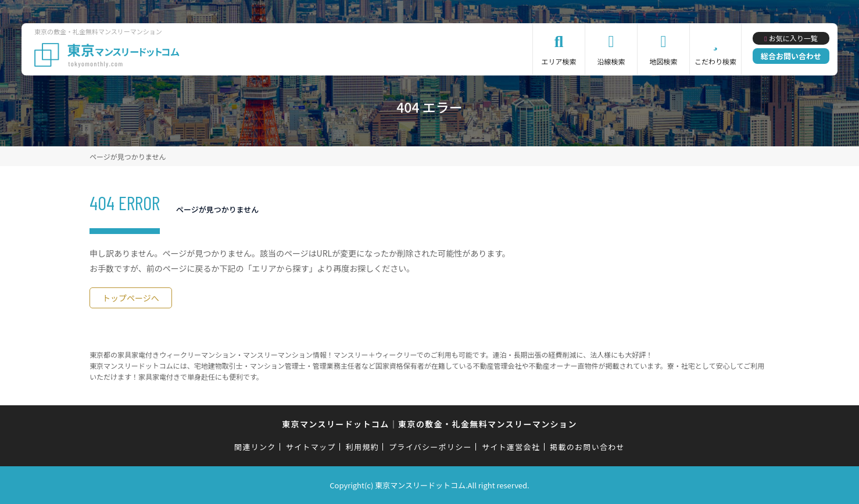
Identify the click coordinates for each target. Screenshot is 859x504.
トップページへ (131, 298)
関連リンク (255, 447)
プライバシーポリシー (430, 447)
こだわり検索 (715, 61)
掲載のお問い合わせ (587, 447)
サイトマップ (311, 447)
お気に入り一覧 (793, 38)
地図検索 (664, 61)
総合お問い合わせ (791, 56)
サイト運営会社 (511, 447)
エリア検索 (559, 61)
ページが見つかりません (128, 156)
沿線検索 (611, 61)
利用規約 (362, 447)
